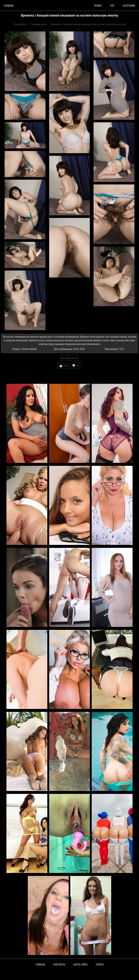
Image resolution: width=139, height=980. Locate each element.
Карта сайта (80, 964)
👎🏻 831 (76, 366)
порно (98, 6)
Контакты (59, 964)
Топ (112, 6)
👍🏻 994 (63, 366)
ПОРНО (100, 964)
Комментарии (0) (12, 371)
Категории (129, 6)
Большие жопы (70, 358)
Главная (9, 6)
